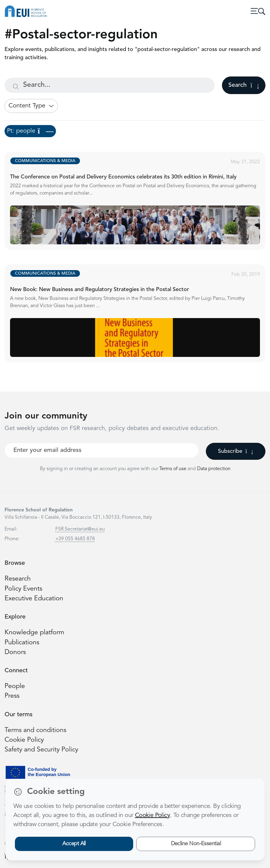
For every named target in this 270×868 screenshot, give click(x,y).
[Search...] (110, 85)
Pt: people (30, 131)
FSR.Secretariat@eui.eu (80, 529)
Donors (15, 652)
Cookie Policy (24, 740)
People (15, 686)
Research (18, 579)
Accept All (74, 844)
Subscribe (235, 451)
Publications (22, 643)
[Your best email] (102, 450)
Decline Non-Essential (196, 844)
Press (12, 696)
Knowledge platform (34, 633)
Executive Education (34, 599)
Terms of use (173, 469)
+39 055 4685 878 (75, 539)
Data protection (214, 469)
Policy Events (23, 589)
